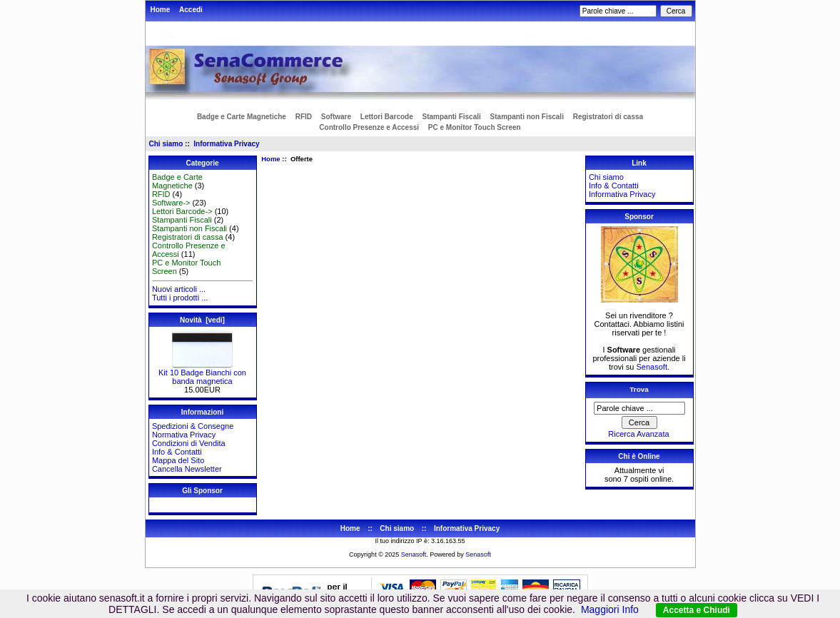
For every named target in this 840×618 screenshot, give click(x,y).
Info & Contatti (177, 452)
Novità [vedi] (202, 320)
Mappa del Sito (178, 460)
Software (336, 117)
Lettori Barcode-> (182, 211)
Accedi (191, 10)
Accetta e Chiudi (697, 610)
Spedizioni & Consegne (193, 426)
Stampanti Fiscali (452, 117)
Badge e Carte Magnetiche (242, 117)
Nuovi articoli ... (179, 289)
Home (161, 10)
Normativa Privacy (184, 435)
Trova (639, 389)
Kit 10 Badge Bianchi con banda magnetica (202, 373)
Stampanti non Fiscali (527, 117)
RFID (304, 117)
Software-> (171, 203)
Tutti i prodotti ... (180, 298)
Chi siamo (166, 144)
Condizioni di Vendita (189, 443)
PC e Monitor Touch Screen (475, 127)
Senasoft (652, 367)
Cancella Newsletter (187, 469)
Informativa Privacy (226, 144)
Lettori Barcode (387, 117)
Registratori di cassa (608, 117)
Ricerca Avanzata (638, 434)
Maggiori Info (610, 609)
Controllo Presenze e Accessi (369, 127)
